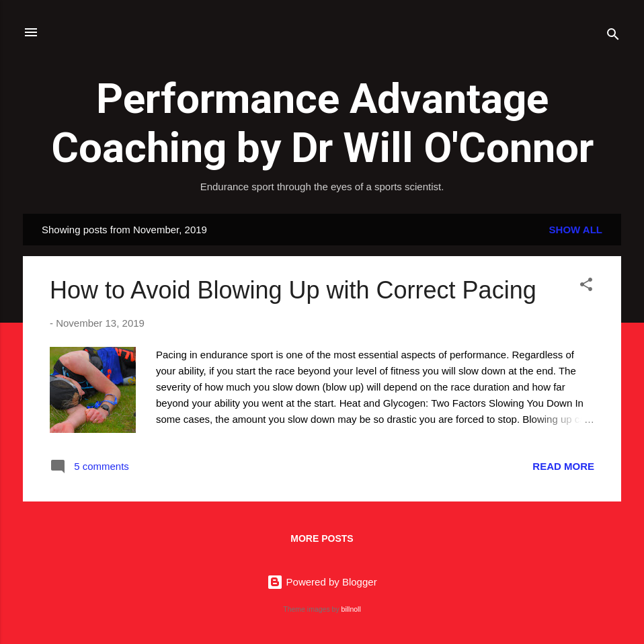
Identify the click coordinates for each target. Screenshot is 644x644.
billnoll (351, 609)
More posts (322, 538)
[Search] (613, 37)
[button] (586, 287)
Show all (576, 230)
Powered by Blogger (322, 582)
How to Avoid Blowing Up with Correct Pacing (293, 290)
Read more (563, 466)
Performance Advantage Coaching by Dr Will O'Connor (322, 123)
